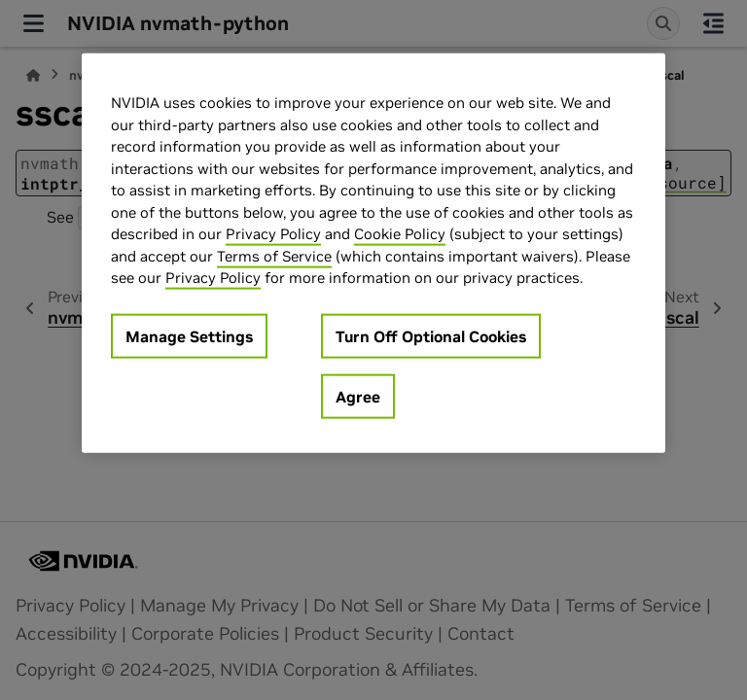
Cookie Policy (400, 234)
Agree (358, 396)
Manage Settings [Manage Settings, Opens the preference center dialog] (189, 335)
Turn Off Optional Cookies (431, 335)
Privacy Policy (273, 234)
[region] (373, 253)
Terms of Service (274, 255)
